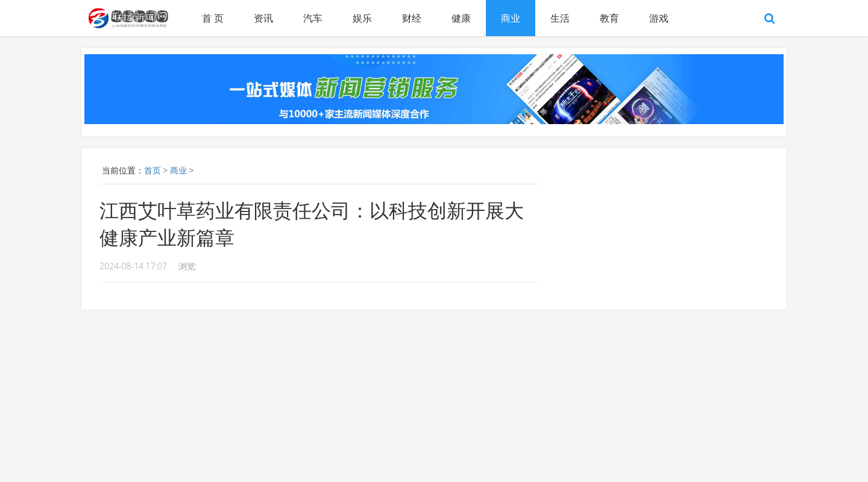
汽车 (313, 18)
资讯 (263, 18)
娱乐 (362, 18)
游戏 (659, 18)
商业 (511, 18)
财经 (412, 18)
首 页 (213, 18)
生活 (560, 18)
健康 (461, 18)
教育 (609, 18)
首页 (153, 170)
